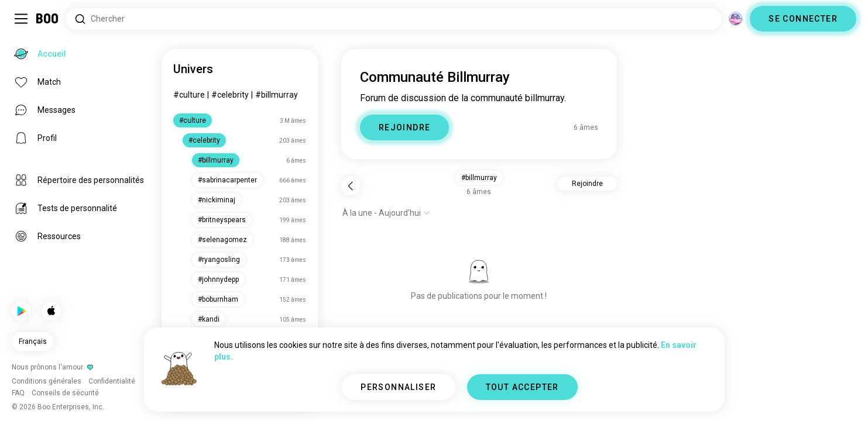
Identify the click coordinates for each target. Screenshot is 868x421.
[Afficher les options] (386, 213)
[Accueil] (48, 19)
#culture (189, 95)
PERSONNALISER (398, 387)
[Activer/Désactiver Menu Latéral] (21, 19)
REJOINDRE (405, 127)
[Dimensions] (736, 19)
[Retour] (351, 186)
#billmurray (277, 95)
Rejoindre (587, 184)
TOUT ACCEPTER (522, 387)
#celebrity (230, 95)
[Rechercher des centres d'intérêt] (394, 19)
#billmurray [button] (479, 178)
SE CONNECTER (803, 19)
